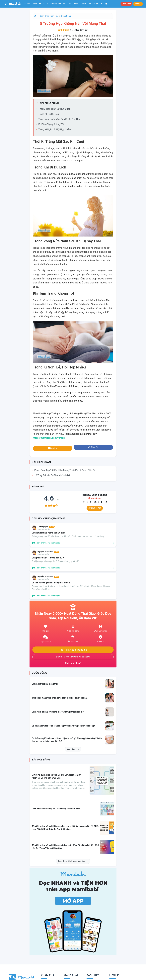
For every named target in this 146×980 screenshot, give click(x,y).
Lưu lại (53, 448)
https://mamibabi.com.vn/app (49, 438)
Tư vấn (83, 4)
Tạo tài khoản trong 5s (73, 650)
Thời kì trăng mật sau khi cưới (54, 109)
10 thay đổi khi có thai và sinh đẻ (52, 475)
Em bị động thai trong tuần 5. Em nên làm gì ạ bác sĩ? (55, 561)
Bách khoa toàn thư (49, 16)
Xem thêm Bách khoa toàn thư (73, 861)
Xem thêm (73, 749)
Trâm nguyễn (46, 527)
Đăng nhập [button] (126, 4)
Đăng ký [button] (138, 4)
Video (76, 4)
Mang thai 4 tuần (43, 579)
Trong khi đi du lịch (49, 114)
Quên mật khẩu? (73, 663)
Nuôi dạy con (55, 4)
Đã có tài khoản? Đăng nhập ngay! (73, 657)
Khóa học (67, 4)
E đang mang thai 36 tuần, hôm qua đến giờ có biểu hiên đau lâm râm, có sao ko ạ (68, 536)
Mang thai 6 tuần (43, 554)
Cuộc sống (66, 16)
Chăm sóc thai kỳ (40, 4)
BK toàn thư (94, 4)
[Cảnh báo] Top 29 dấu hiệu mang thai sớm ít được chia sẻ (65, 470)
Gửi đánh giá (95, 508)
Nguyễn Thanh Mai (48, 552)
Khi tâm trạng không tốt (51, 124)
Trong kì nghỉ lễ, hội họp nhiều (55, 129)
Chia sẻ (93, 447)
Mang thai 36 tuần (44, 529)
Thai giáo (26, 4)
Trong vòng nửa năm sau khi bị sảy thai (59, 119)
